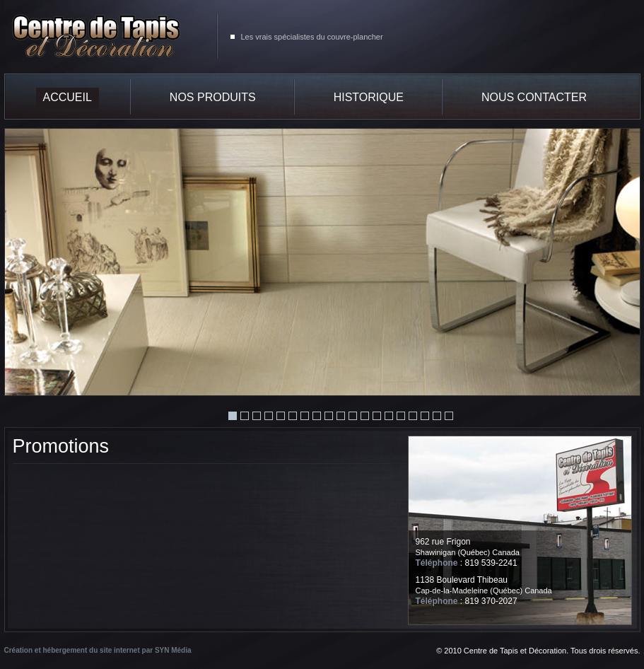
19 (449, 416)
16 (413, 416)
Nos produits (213, 97)
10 (341, 416)
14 (389, 416)
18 (437, 416)
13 (377, 416)
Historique (369, 97)
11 (353, 416)
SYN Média (173, 650)
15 (401, 416)
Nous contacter (534, 97)
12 (365, 416)
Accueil (68, 97)
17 (425, 416)
